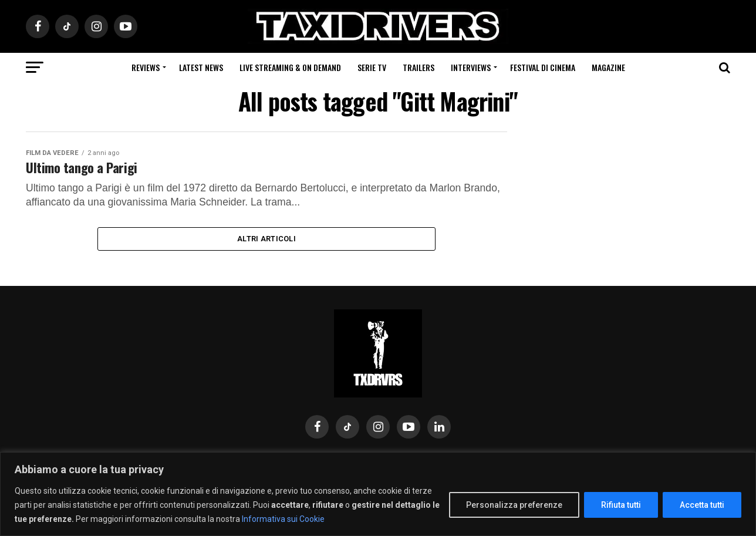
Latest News (201, 67)
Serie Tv (372, 67)
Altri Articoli (266, 243)
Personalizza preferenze (514, 505)
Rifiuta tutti (621, 505)
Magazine (608, 67)
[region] (378, 494)
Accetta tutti (702, 505)
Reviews (146, 67)
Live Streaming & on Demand (290, 67)
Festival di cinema (543, 67)
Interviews (471, 67)
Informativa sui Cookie (283, 519)
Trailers (419, 67)
